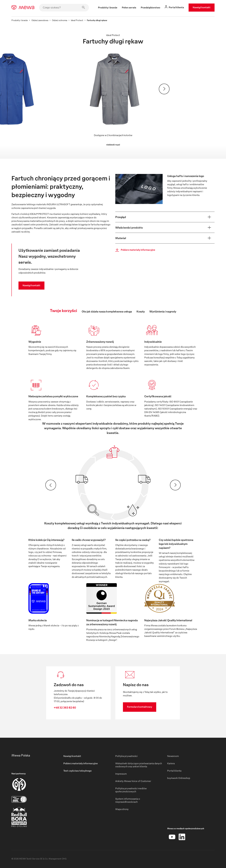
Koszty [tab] (141, 311)
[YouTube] (172, 837)
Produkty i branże (20, 20)
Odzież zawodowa (40, 20)
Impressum (121, 774)
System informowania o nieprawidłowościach (128, 800)
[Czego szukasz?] (64, 8)
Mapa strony (122, 809)
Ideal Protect (77, 20)
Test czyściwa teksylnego (77, 771)
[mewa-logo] (23, 8)
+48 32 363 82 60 (65, 707)
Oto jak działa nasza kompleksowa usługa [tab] (107, 311)
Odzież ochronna (60, 20)
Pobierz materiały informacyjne (134, 250)
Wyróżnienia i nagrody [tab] (163, 311)
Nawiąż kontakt (202, 7)
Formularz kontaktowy (140, 707)
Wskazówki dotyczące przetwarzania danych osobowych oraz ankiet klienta (139, 765)
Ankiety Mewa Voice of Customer (133, 781)
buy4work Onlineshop (179, 778)
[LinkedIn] (182, 837)
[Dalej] (164, 89)
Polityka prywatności (126, 756)
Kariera (171, 763)
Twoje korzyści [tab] (64, 310)
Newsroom (173, 756)
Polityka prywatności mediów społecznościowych (131, 790)
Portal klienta (174, 771)
